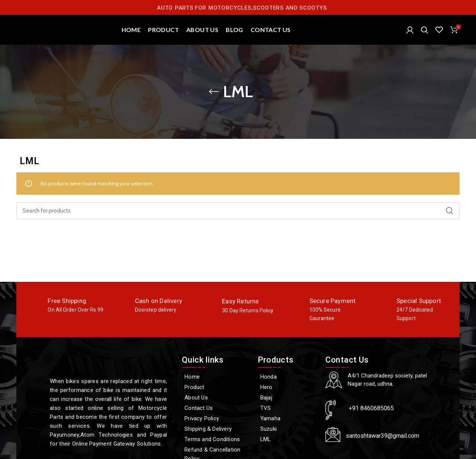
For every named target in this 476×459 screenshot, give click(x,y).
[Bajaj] (288, 398)
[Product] (216, 387)
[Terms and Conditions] (216, 439)
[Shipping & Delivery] (216, 429)
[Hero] (288, 387)
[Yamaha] (288, 418)
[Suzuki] (288, 429)
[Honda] (288, 377)
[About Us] (216, 398)
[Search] (424, 30)
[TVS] (288, 408)
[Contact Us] (216, 408)
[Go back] (214, 92)
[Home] (216, 377)
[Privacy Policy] (216, 418)
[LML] (288, 439)
